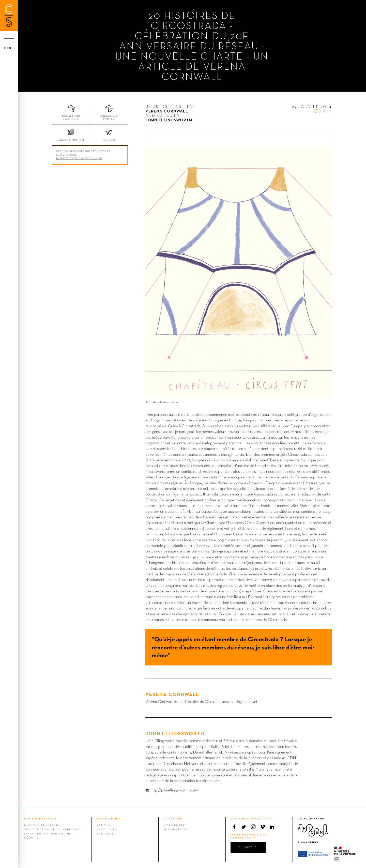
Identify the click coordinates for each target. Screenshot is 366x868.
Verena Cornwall (172, 694)
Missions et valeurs (42, 825)
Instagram (253, 827)
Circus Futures (217, 701)
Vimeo (263, 827)
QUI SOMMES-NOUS (41, 819)
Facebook (234, 827)
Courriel (109, 140)
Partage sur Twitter (109, 117)
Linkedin (272, 827)
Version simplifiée (71, 140)
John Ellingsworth (175, 733)
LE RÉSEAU (172, 819)
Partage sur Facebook (71, 117)
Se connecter (176, 829)
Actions (104, 825)
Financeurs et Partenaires (49, 833)
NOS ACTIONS (108, 819)
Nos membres (175, 825)
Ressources (107, 829)
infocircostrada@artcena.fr (79, 158)
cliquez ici (248, 847)
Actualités (106, 833)
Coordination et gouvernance (52, 829)
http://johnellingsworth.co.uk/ (174, 790)
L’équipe (32, 837)
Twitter (244, 827)
